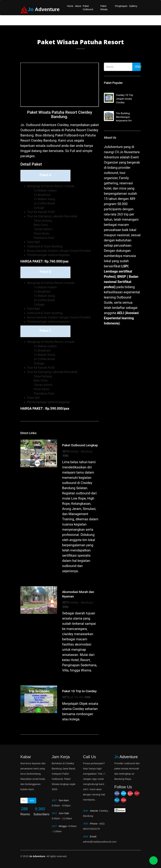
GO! (32, 801)
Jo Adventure (37, 856)
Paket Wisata (104, 8)
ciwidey (68, 634)
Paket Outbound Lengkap (80, 445)
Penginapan (121, 6)
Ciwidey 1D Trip (122, 99)
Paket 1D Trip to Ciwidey (79, 691)
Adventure (126, 757)
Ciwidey (86, 483)
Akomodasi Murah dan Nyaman (78, 594)
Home (70, 6)
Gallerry (133, 6)
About (78, 6)
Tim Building (122, 117)
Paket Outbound (88, 8)
